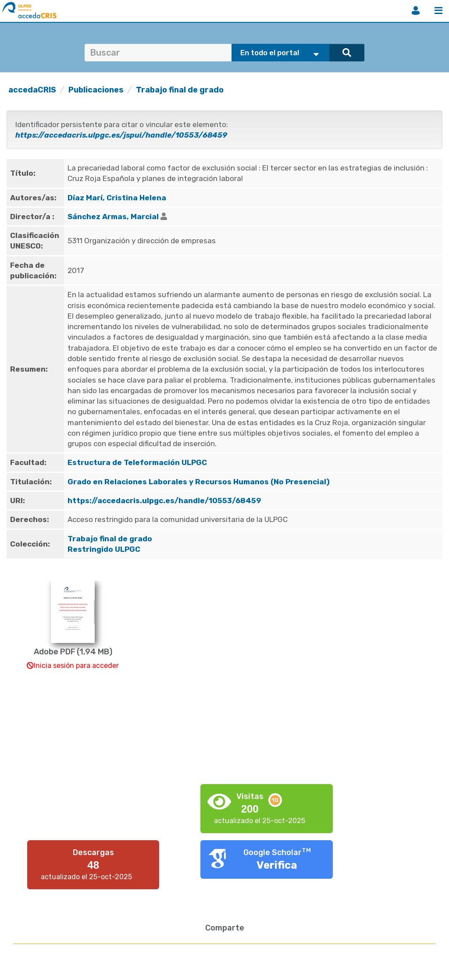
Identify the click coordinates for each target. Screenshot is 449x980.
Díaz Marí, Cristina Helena (117, 198)
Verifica (277, 865)
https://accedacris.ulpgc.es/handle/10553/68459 (164, 501)
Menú (438, 11)
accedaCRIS (32, 90)
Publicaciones (96, 90)
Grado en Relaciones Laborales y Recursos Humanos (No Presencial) (199, 482)
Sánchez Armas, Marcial (113, 217)
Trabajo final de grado (180, 90)
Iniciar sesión (416, 11)
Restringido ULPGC (104, 549)
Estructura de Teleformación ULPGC (137, 462)
